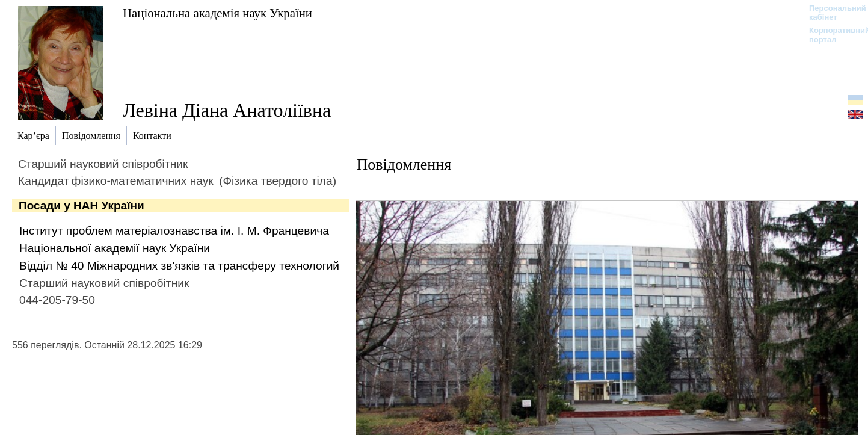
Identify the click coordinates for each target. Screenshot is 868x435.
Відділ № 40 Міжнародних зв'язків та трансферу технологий (179, 266)
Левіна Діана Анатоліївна (227, 110)
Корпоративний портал (832, 35)
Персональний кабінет (832, 13)
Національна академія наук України (217, 13)
